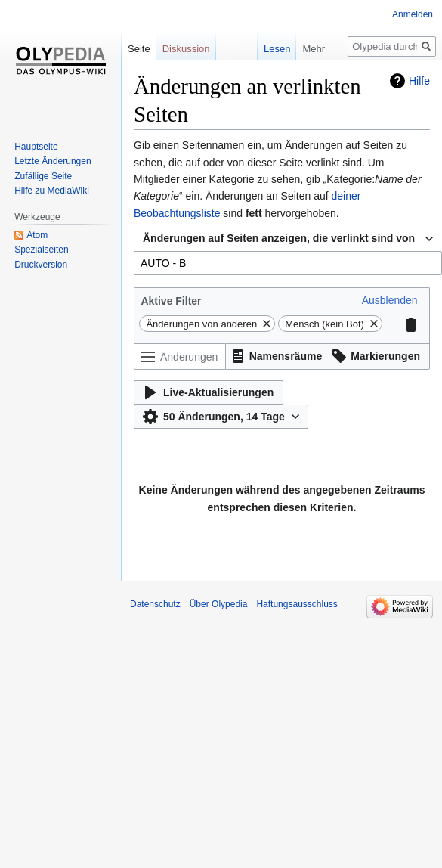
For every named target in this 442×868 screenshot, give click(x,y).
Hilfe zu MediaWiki (52, 191)
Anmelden (413, 14)
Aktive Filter (171, 301)
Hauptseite (36, 147)
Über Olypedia (219, 604)
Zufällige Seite (43, 176)
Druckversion (41, 265)
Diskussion (186, 49)
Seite (139, 49)
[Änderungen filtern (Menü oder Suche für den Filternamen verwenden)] (180, 356)
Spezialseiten (41, 250)
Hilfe (419, 81)
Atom (37, 235)
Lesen (277, 49)
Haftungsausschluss (297, 604)
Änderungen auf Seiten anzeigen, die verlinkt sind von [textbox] (279, 238)
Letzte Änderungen (53, 161)
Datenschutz (155, 604)
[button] (390, 300)
